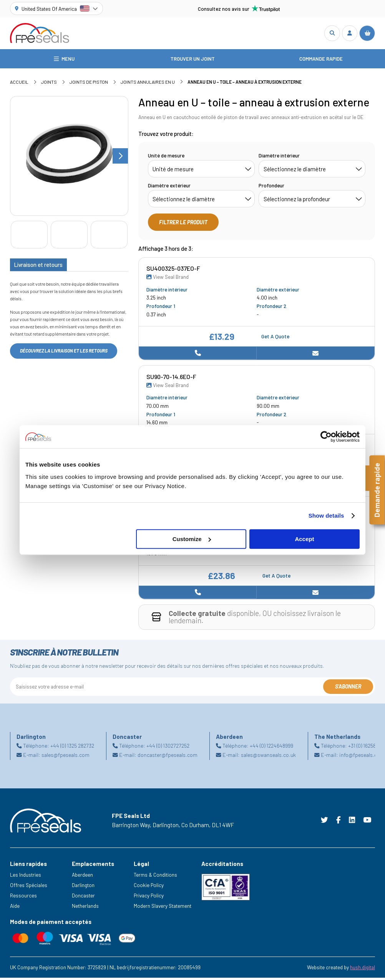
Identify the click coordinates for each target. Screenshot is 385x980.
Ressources (23, 898)
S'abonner (348, 689)
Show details (326, 516)
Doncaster (83, 898)
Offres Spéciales (29, 887)
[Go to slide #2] (69, 237)
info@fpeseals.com (362, 757)
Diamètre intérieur (279, 157)
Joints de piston (89, 84)
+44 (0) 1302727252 (168, 747)
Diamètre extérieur (169, 187)
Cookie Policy (149, 887)
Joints (49, 84)
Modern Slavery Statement (163, 908)
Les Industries (26, 877)
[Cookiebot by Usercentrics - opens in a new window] (326, 437)
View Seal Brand (168, 279)
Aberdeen (82, 877)
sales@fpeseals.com (66, 757)
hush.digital (363, 969)
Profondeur (271, 187)
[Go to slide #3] (109, 237)
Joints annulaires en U (148, 84)
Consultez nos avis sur (239, 8)
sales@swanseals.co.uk (268, 757)
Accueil (19, 84)
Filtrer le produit (183, 224)
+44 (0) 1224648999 (271, 747)
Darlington (83, 887)
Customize (192, 539)
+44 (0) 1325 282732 (72, 747)
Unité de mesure (166, 157)
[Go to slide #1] (29, 237)
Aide (15, 908)
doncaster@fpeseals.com (168, 757)
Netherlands (85, 908)
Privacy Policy (149, 898)
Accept (304, 539)
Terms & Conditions (155, 877)
